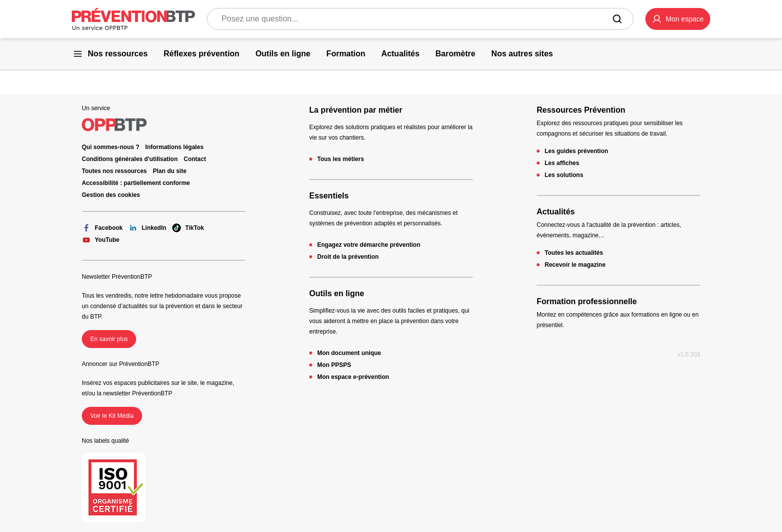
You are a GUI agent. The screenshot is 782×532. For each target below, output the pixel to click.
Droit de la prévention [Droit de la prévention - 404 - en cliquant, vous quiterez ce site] (348, 257)
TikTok (188, 228)
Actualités (556, 212)
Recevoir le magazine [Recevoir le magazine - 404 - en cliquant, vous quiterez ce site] (575, 265)
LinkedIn (147, 228)
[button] (678, 19)
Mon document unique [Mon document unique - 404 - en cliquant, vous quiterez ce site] (349, 353)
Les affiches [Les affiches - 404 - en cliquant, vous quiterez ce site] (562, 163)
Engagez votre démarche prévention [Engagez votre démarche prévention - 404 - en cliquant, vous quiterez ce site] (369, 245)
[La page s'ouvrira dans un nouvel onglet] (678, 19)
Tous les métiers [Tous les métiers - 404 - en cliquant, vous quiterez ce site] (341, 159)
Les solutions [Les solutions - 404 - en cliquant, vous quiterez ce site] (564, 175)
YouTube (101, 240)
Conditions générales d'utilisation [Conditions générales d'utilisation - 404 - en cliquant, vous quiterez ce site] (130, 159)
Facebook (102, 228)
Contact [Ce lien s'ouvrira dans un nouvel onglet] (195, 159)
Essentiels (329, 196)
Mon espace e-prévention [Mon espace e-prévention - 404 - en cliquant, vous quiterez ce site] (353, 377)
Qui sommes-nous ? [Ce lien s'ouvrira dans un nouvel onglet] (110, 147)
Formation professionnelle (587, 301)
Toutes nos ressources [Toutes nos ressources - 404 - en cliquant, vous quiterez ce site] (114, 171)
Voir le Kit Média (112, 416)
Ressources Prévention (581, 110)
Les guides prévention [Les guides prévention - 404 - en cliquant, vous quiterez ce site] (576, 151)
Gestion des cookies (111, 195)
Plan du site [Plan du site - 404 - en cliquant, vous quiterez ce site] (170, 171)
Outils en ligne (337, 293)
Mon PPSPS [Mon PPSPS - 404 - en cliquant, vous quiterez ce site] (334, 365)
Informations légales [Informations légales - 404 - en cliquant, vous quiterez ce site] (174, 147)
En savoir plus (109, 339)
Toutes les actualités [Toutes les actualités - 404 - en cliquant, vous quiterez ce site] (574, 253)
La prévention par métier (356, 110)
